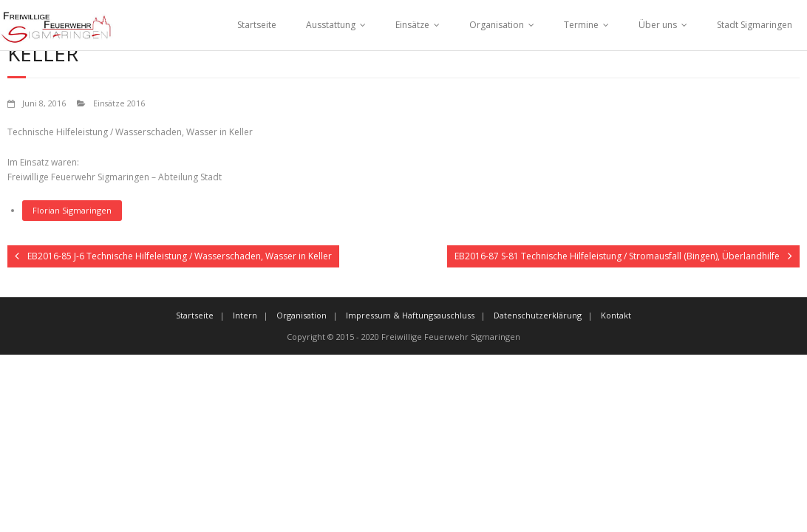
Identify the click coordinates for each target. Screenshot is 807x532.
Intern (245, 315)
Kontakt (616, 315)
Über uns (658, 25)
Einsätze (412, 25)
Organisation (497, 25)
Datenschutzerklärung (538, 315)
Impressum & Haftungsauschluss (410, 315)
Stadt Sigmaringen (755, 25)
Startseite (257, 25)
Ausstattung (331, 25)
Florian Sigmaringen (72, 210)
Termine (581, 25)
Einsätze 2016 (119, 103)
